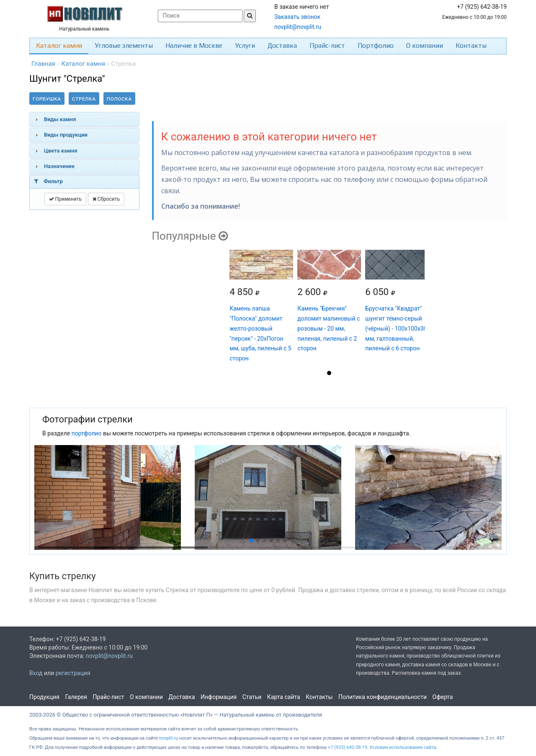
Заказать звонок (297, 17)
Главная (43, 64)
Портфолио (376, 45)
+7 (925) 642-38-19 (348, 747)
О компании (425, 45)
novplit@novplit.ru (298, 27)
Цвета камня (61, 151)
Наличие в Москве (194, 45)
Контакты (471, 45)
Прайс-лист (327, 45)
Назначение (59, 166)
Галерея (76, 697)
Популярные (190, 236)
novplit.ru (169, 738)
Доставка (282, 45)
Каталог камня (59, 45)
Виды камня (60, 119)
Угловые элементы (124, 45)
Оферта (443, 697)
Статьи (252, 697)
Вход (36, 673)
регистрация (73, 673)
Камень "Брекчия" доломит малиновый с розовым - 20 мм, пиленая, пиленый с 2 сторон (329, 328)
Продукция (44, 697)
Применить (66, 199)
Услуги (245, 45)
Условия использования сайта (403, 747)
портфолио (87, 433)
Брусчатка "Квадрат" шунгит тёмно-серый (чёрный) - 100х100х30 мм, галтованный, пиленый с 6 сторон (396, 328)
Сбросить (106, 199)
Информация (219, 697)
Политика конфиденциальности (383, 697)
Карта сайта (284, 697)
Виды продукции (66, 135)
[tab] (84, 119)
